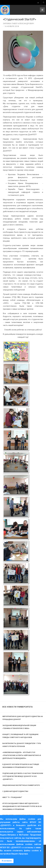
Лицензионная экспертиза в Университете (21, 785)
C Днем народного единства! (15, 791)
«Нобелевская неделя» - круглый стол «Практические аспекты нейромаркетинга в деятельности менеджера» (22, 755)
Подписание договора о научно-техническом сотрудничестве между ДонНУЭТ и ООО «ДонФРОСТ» (23, 776)
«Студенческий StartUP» (20, 19)
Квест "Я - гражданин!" (12, 797)
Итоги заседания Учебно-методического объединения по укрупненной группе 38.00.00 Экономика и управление (22, 806)
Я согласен (7, 861)
